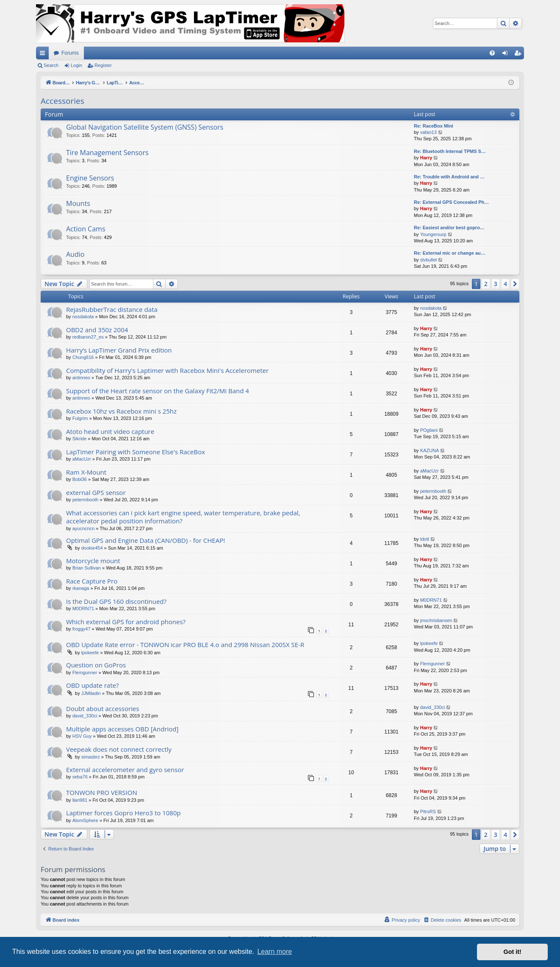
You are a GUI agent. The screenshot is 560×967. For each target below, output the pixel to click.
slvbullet (429, 260)
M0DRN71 (83, 609)
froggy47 (82, 629)
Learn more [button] (274, 952)
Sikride (80, 439)
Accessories (62, 101)
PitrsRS (428, 811)
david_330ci (85, 716)
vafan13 (428, 132)
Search (51, 65)
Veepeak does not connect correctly (119, 749)
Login (76, 65)
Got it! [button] (513, 952)
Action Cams (86, 229)
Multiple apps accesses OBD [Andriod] (122, 729)
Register (103, 65)
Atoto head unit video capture (110, 431)
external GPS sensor (96, 492)
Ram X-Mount (86, 472)
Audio (75, 254)
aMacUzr (82, 459)
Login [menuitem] (507, 55)
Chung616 (83, 357)
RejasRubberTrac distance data (112, 309)
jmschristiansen (436, 620)
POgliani (429, 430)
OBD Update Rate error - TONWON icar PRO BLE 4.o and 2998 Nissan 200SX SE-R (185, 645)
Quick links (44, 55)
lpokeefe (90, 653)
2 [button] (486, 284)
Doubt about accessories (103, 709)
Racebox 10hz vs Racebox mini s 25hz (121, 411)
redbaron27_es (88, 337)
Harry (426, 158)
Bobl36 (80, 479)
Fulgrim (80, 418)
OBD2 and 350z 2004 (97, 330)
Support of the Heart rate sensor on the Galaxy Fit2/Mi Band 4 (158, 391)
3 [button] (496, 284)
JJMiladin (91, 693)
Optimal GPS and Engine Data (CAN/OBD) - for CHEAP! (146, 540)
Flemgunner (85, 672)
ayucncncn (84, 528)
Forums (70, 53)
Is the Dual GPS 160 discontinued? (116, 601)
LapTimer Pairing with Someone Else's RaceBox (136, 452)
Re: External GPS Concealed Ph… (451, 202)
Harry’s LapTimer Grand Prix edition (119, 350)
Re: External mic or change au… (450, 253)
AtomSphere (85, 820)
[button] (515, 284)
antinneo (81, 378)
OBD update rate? (92, 685)
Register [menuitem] (520, 55)
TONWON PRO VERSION (102, 792)
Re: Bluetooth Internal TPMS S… (450, 151)
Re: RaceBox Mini (434, 126)
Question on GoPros (96, 665)
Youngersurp (433, 234)
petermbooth (86, 500)
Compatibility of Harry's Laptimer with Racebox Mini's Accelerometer (167, 370)
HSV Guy (82, 736)
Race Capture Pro (92, 581)
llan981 (80, 800)
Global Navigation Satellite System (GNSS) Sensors (145, 127)
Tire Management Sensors (107, 153)
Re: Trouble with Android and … (449, 177)
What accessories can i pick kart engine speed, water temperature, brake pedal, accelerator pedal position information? (183, 517)
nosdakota (83, 317)
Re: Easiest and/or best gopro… (449, 228)
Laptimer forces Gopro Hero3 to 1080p (123, 813)
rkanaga (81, 588)
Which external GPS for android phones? (126, 622)
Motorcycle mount (93, 561)
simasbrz (91, 757)
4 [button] (505, 284)
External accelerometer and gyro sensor (125, 770)
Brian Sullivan (87, 568)
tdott (425, 539)
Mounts (78, 203)
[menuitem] (492, 53)
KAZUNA (430, 450)
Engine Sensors (90, 178)
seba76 (80, 777)
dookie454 (92, 548)
